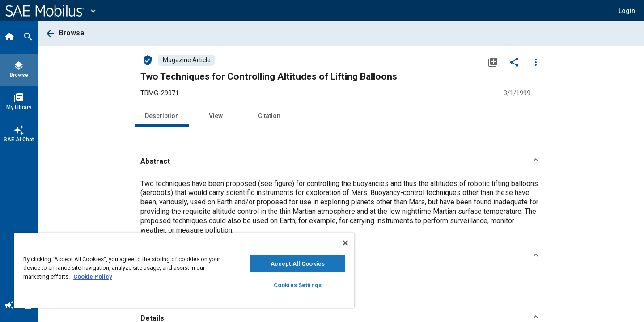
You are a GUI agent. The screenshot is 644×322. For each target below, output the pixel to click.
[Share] (514, 62)
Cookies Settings (298, 285)
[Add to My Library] (493, 62)
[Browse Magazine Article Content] (187, 60)
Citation (269, 116)
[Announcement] (9, 306)
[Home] (9, 38)
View (216, 116)
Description (162, 116)
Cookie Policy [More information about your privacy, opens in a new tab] (93, 277)
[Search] (28, 38)
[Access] (148, 60)
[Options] (536, 62)
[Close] (345, 243)
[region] (184, 270)
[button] (341, 161)
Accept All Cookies (298, 264)
